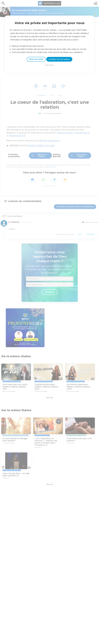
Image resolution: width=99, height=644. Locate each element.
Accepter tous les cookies (59, 59)
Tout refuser (49, 65)
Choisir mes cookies (36, 59)
